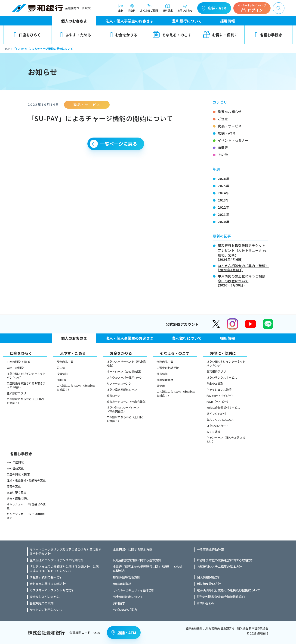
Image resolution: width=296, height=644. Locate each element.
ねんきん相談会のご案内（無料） (243, 267)
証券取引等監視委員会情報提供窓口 (221, 597)
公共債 (61, 368)
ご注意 (223, 119)
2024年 (224, 193)
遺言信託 (162, 374)
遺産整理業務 (165, 380)
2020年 (224, 222)
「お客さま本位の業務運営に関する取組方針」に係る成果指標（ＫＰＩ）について (64, 569)
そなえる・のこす (172, 35)
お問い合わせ (185, 8)
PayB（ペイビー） (218, 401)
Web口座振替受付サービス (223, 407)
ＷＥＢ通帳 (213, 432)
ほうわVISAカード (218, 426)
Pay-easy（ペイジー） (220, 395)
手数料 (132, 8)
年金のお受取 (215, 383)
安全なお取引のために (45, 597)
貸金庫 (161, 386)
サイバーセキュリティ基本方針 (134, 590)
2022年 (224, 207)
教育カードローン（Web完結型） (127, 401)
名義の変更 (14, 486)
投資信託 (62, 374)
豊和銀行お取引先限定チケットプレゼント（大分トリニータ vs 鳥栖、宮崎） (243, 252)
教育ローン (113, 395)
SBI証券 (62, 380)
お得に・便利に (220, 35)
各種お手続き (269, 35)
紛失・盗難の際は (18, 498)
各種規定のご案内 (42, 603)
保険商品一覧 (165, 362)
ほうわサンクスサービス (222, 377)
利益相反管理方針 (209, 584)
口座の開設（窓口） (19, 362)
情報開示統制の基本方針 (46, 577)
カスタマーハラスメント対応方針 (52, 590)
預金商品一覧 (65, 362)
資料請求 (168, 8)
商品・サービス (230, 126)
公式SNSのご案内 (125, 610)
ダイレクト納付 (216, 413)
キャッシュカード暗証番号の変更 (26, 506)
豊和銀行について (187, 21)
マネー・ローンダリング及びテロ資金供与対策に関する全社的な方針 (66, 552)
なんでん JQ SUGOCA (220, 419)
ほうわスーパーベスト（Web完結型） (126, 363)
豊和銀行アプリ (16, 393)
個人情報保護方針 (209, 577)
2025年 (224, 186)
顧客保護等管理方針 (127, 577)
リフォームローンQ (119, 383)
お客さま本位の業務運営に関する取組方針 (225, 560)
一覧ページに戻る (119, 144)
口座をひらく (27, 35)
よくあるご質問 (149, 8)
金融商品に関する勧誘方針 (48, 584)
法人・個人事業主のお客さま (129, 21)
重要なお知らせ (230, 112)
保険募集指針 (122, 584)
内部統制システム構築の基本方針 (219, 567)
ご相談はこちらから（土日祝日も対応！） (26, 401)
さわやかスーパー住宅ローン (125, 377)
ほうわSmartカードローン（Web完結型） (123, 409)
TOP (7, 49)
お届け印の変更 (16, 492)
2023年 (224, 200)
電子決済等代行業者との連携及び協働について (228, 590)
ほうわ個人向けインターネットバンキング (26, 375)
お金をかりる (124, 35)
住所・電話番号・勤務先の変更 (26, 480)
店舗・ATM (214, 8)
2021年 (224, 214)
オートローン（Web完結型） (125, 371)
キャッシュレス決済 (219, 389)
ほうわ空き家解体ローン (122, 389)
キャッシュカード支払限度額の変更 (26, 516)
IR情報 (223, 148)
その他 (223, 155)
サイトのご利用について (46, 610)
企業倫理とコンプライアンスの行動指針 (57, 560)
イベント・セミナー (233, 140)
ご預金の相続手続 (168, 368)
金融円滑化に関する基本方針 (133, 550)
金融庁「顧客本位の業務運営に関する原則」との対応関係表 (148, 569)
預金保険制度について (128, 597)
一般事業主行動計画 (210, 550)
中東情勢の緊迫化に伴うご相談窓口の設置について (243, 280)
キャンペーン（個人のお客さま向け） (226, 439)
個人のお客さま (74, 21)
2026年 (224, 179)
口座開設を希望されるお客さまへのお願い (26, 385)
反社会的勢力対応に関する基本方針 (137, 560)
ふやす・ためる (76, 35)
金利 (121, 8)
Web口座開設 (15, 368)
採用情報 (228, 21)
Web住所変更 (15, 468)
